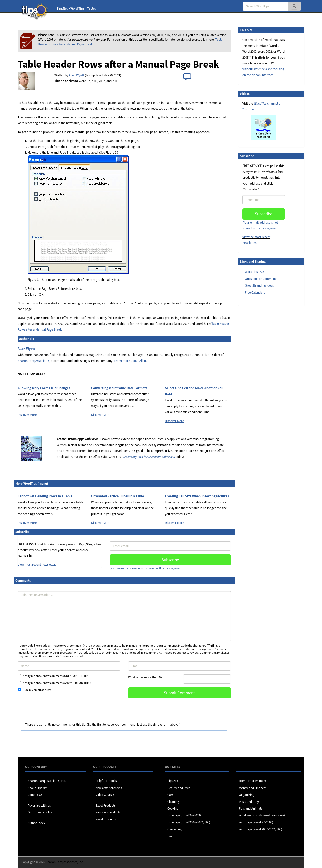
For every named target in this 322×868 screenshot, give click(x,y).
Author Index (36, 823)
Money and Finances (253, 788)
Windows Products (108, 812)
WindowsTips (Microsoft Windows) (262, 815)
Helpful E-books (106, 781)
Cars (170, 795)
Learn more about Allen (130, 361)
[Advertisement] (264, 387)
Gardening (174, 829)
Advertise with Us (39, 805)
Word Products (106, 819)
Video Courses (105, 795)
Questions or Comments (261, 279)
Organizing (247, 795)
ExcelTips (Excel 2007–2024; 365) (189, 822)
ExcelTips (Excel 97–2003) (184, 815)
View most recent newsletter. (37, 565)
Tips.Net (62, 8)
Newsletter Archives (109, 788)
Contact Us (35, 795)
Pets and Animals (251, 809)
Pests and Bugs (249, 802)
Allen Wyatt (76, 75)
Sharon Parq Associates (33, 361)
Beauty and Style (179, 788)
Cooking (173, 809)
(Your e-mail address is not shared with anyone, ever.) (146, 568)
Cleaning (173, 802)
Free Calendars (255, 292)
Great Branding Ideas (259, 286)
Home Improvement (253, 781)
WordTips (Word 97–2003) (256, 822)
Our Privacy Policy (40, 812)
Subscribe (170, 560)
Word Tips (77, 8)
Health (172, 836)
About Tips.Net (37, 788)
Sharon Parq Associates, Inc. (47, 781)
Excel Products (106, 805)
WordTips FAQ (254, 272)
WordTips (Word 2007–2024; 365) (261, 829)
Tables (91, 8)
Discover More (27, 415)
